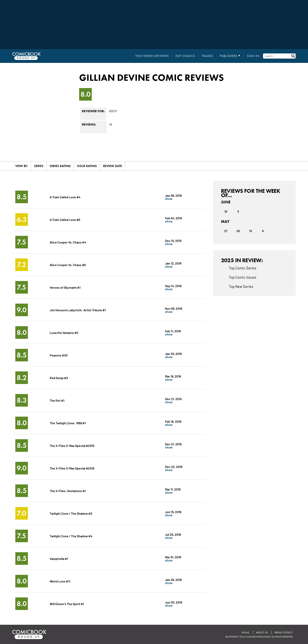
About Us (262, 633)
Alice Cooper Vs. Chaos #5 (68, 265)
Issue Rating (87, 166)
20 (238, 231)
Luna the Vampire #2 (64, 332)
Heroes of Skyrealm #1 (65, 287)
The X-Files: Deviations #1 (68, 491)
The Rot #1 (57, 400)
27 (226, 231)
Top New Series (241, 286)
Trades (207, 56)
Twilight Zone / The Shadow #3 (71, 513)
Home (245, 633)
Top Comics (185, 56)
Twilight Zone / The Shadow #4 (71, 536)
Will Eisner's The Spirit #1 (67, 604)
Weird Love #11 (60, 581)
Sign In (253, 56)
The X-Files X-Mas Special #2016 (72, 468)
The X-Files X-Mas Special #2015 (72, 445)
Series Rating (60, 166)
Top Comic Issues (243, 277)
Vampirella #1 (59, 558)
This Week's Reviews (152, 56)
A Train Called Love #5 (65, 219)
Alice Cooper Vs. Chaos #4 (68, 242)
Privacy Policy (284, 633)
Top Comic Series (243, 268)
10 (226, 211)
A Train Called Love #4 (65, 197)
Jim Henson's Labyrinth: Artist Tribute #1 (78, 310)
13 (251, 231)
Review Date (113, 166)
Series (39, 166)
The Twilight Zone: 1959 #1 (68, 423)
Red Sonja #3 (59, 378)
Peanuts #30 (59, 355)
